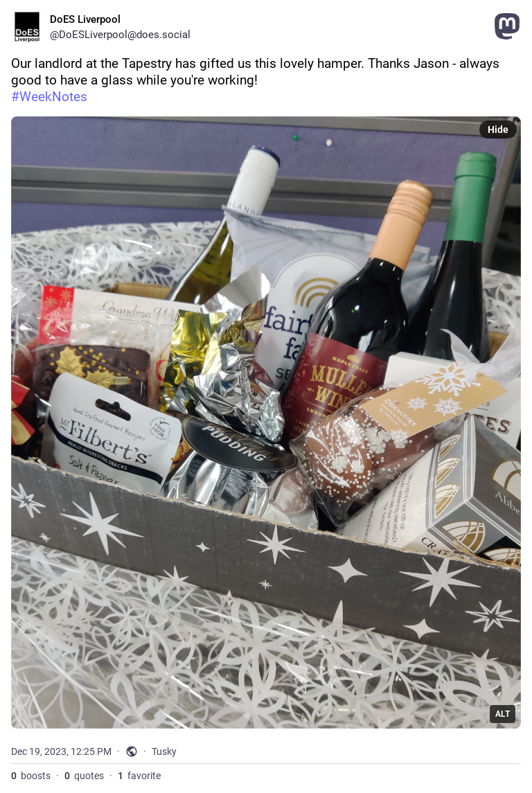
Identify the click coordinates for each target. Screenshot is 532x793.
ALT (503, 714)
